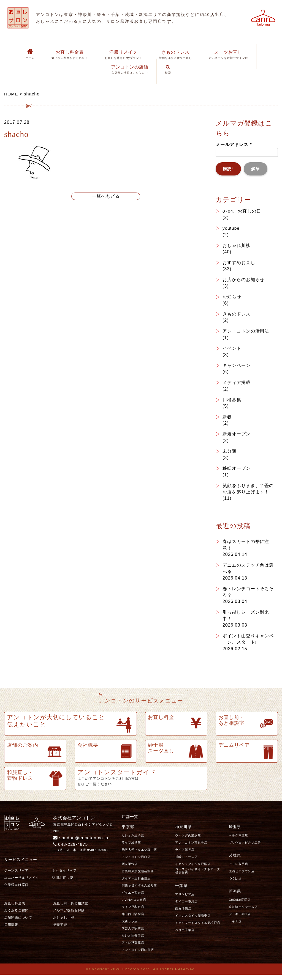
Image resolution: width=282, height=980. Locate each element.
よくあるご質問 (16, 916)
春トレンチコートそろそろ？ (248, 596)
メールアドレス (234, 145)
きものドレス (237, 315)
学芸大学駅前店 (133, 933)
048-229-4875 (71, 849)
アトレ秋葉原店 (133, 948)
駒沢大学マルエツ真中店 (139, 855)
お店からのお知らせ (244, 280)
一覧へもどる (106, 196)
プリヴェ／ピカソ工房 (245, 847)
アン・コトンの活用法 (246, 332)
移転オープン (237, 471)
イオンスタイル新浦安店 (193, 921)
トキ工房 (235, 926)
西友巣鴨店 (130, 869)
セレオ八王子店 (133, 840)
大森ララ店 (130, 926)
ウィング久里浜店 (188, 840)
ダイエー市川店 (186, 906)
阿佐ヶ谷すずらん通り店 (139, 890)
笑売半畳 (60, 930)
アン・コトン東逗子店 (191, 847)
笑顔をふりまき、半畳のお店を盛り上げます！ (248, 492)
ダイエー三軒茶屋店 (136, 883)
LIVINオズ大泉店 (134, 905)
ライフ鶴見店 (185, 855)
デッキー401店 (240, 919)
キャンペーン (237, 367)
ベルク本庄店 (238, 840)
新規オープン (237, 436)
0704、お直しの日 (242, 211)
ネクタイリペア (64, 876)
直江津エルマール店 (243, 912)
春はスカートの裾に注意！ (246, 548)
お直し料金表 (15, 908)
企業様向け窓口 (16, 890)
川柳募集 (232, 402)
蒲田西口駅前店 (133, 919)
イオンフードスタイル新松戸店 (198, 928)
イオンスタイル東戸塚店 (193, 869)
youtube (231, 228)
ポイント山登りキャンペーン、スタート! (248, 644)
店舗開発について (18, 923)
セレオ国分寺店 (133, 940)
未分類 (230, 454)
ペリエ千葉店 (185, 935)
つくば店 (235, 883)
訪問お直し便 (63, 883)
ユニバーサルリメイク (22, 883)
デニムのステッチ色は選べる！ (248, 572)
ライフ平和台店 (133, 912)
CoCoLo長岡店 (240, 905)
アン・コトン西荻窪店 (138, 955)
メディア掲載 (237, 384)
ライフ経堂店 (131, 847)
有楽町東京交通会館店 (138, 876)
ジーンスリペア (16, 876)
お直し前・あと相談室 (71, 908)
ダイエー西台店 (133, 897)
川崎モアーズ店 (186, 862)
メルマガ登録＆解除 (69, 916)
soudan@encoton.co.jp (82, 843)
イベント (232, 350)
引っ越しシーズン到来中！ (246, 620)
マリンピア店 (185, 899)
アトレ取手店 (238, 869)
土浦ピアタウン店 (242, 876)
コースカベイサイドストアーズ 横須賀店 (199, 876)
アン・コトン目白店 (136, 862)
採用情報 (11, 930)
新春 (227, 419)
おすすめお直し (239, 263)
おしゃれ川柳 (237, 246)
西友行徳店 (183, 913)
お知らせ (232, 298)
